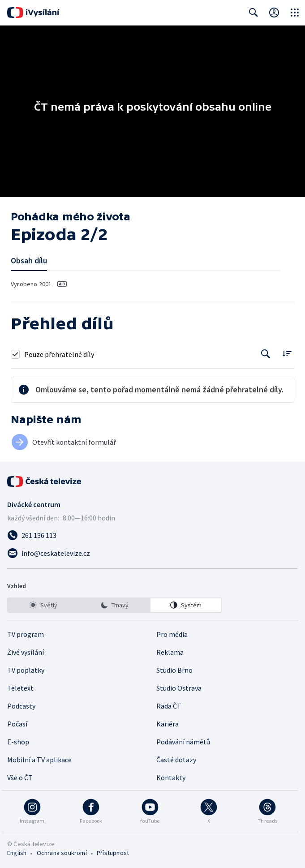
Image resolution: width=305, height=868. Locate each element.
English (17, 853)
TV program (26, 634)
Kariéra (168, 724)
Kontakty (171, 778)
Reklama (170, 652)
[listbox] (115, 605)
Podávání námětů (183, 742)
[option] (43, 605)
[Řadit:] (287, 353)
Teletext (20, 688)
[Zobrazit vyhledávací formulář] (253, 13)
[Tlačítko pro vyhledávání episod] (266, 354)
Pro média (172, 634)
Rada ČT (169, 706)
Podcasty (21, 706)
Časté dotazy (176, 760)
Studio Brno (174, 670)
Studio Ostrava (179, 688)
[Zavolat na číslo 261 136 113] (152, 535)
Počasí (17, 724)
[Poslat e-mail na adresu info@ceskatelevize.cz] (152, 553)
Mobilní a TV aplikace (39, 760)
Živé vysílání (26, 652)
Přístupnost (113, 853)
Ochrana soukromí (62, 853)
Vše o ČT (20, 778)
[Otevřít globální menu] (295, 13)
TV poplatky (26, 670)
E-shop (18, 742)
